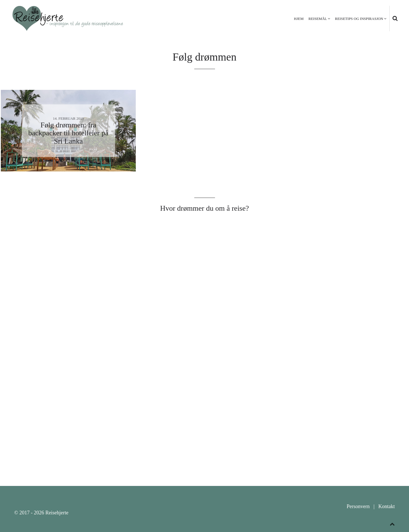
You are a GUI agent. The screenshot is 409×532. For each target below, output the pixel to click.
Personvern (358, 506)
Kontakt (387, 506)
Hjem (299, 19)
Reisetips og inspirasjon (359, 19)
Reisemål (318, 19)
